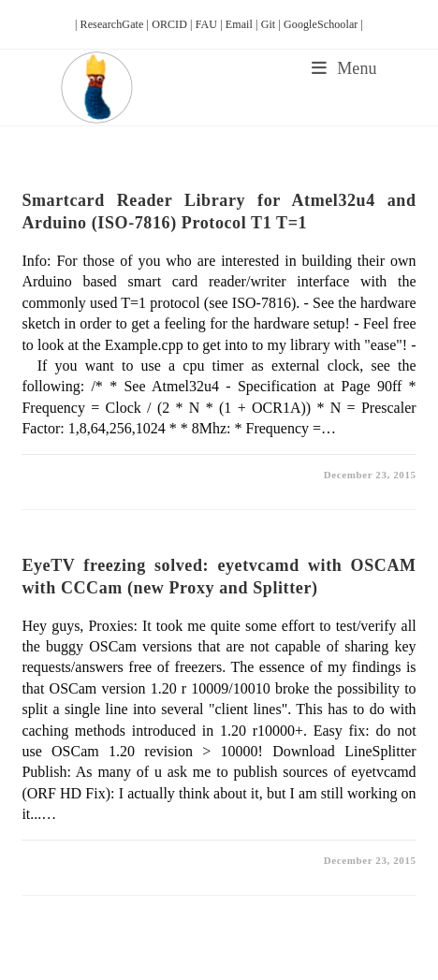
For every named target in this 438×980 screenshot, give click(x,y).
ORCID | (174, 24)
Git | (272, 24)
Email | (243, 24)
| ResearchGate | (113, 24)
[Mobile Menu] (344, 68)
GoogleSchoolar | (323, 24)
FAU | (211, 24)
